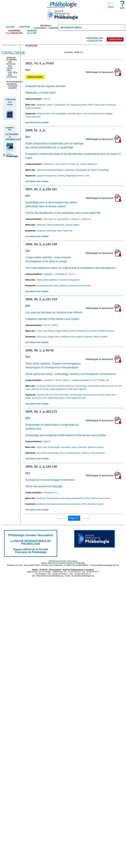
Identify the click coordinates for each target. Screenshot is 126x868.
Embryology (76, 395)
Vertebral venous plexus (72, 337)
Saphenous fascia (56, 398)
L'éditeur (24, 27)
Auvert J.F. (74, 164)
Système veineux (106, 331)
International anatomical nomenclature (63, 504)
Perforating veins (53, 231)
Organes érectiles (78, 105)
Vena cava (41, 337)
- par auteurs (11, 63)
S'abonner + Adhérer (46, 27)
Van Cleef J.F (62, 164)
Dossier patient (72, 225)
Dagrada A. (49, 274)
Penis (86, 114)
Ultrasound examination (80, 285)
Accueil (10, 27)
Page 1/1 (74, 518)
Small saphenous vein (76, 398)
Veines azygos (55, 331)
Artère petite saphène (47, 280)
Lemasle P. (49, 380)
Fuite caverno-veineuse (105, 105)
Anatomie (41, 105)
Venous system (100, 337)
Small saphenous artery (47, 285)
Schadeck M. (61, 274)
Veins (48, 114)
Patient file (67, 231)
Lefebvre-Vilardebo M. (82, 380)
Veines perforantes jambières (50, 170)
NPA (87, 498)
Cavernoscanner (33, 108)
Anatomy (41, 114)
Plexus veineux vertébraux (75, 331)
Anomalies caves (69, 447)
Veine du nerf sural (40, 389)
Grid (87, 176)
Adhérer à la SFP (32, 32)
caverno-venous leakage (101, 114)
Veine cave (42, 331)
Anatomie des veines (100, 498)
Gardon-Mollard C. (89, 164)
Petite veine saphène (77, 389)
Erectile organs (75, 114)
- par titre (12, 72)
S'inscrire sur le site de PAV (94, 39)
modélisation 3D (62, 105)
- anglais (12, 88)
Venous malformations (70, 453)
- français (12, 86)
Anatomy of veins (95, 504)
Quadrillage (103, 170)
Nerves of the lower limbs (57, 395)
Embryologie (81, 386)
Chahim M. (86, 219)
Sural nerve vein (39, 398)
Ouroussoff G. (63, 219)
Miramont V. (49, 164)
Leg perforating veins (46, 176)
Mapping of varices (75, 176)
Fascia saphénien (58, 389)
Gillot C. (56, 325)
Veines (50, 105)
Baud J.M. (104, 380)
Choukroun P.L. (51, 493)
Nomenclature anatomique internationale (65, 498)
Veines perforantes (55, 225)
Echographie (74, 280)
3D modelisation (59, 114)
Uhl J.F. (47, 99)
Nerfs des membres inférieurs (60, 386)
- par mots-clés (10, 68)
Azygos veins (54, 337)
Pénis (90, 105)
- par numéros (12, 76)
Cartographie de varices (86, 170)
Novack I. (76, 219)
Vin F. (96, 380)
